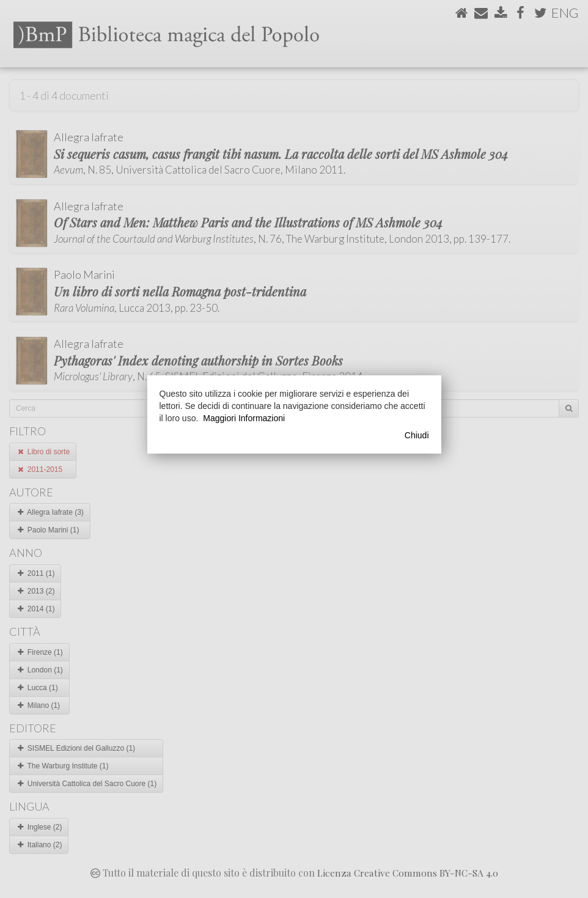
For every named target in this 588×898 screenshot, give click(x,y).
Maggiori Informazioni (244, 418)
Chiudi (417, 435)
